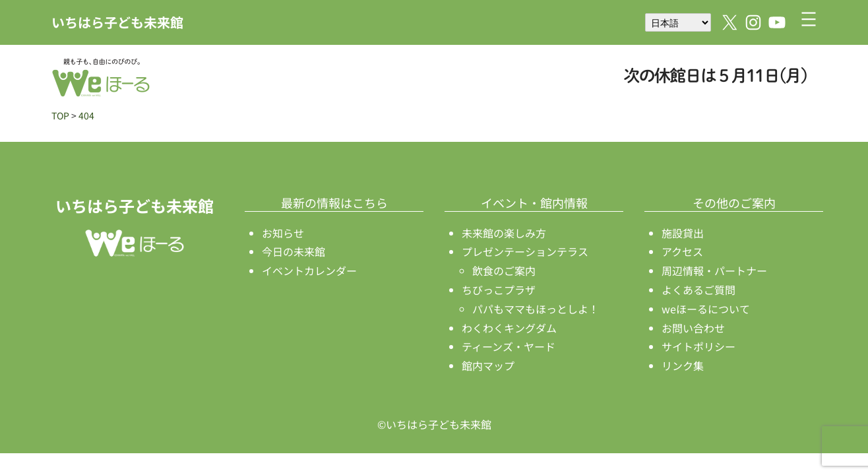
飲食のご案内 (504, 270)
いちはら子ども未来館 (117, 22)
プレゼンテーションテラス (525, 251)
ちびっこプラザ (499, 290)
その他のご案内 (734, 203)
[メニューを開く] (809, 19)
